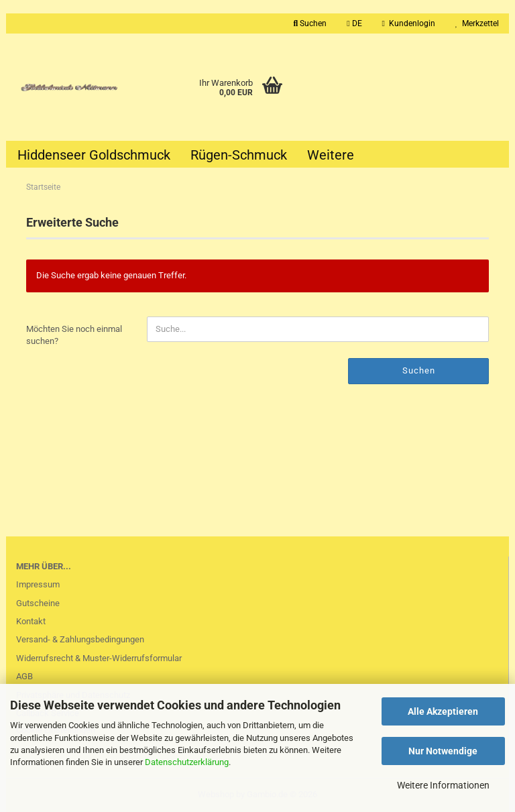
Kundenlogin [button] (409, 23)
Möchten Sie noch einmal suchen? (74, 335)
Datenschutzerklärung (187, 762)
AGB (24, 676)
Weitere (331, 155)
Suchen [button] (310, 23)
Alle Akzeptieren (443, 711)
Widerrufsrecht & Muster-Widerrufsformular (99, 658)
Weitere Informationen (443, 785)
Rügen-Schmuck (239, 155)
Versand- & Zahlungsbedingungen (80, 639)
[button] (354, 23)
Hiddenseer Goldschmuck (94, 155)
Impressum (38, 584)
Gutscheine (38, 603)
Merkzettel (477, 23)
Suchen (419, 370)
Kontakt (31, 621)
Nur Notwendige (443, 751)
